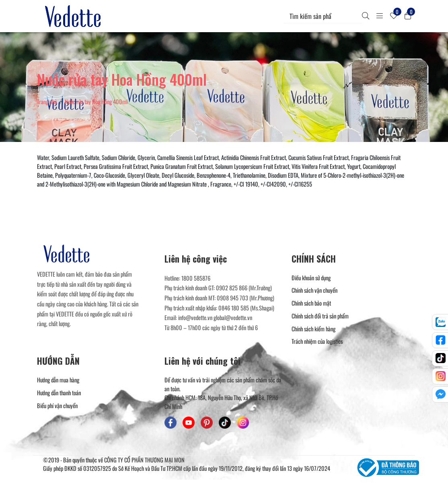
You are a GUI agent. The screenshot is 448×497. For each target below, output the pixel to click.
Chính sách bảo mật (311, 303)
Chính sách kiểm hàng (313, 329)
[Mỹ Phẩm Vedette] (74, 16)
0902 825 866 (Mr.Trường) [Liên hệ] (244, 288)
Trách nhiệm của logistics (317, 341)
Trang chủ (47, 102)
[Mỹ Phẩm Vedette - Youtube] (189, 423)
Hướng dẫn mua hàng (58, 380)
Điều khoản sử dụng (311, 278)
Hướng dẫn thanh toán (59, 393)
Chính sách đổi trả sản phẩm (320, 316)
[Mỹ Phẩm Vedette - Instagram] (243, 423)
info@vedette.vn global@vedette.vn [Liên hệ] (215, 317)
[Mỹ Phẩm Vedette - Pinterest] (207, 423)
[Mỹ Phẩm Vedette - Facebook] (171, 423)
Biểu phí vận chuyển (57, 406)
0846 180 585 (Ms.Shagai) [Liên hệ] (246, 308)
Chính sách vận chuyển (314, 290)
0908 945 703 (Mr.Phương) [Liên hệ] (246, 298)
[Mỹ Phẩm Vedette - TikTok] (225, 423)
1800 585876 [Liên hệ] (196, 278)
